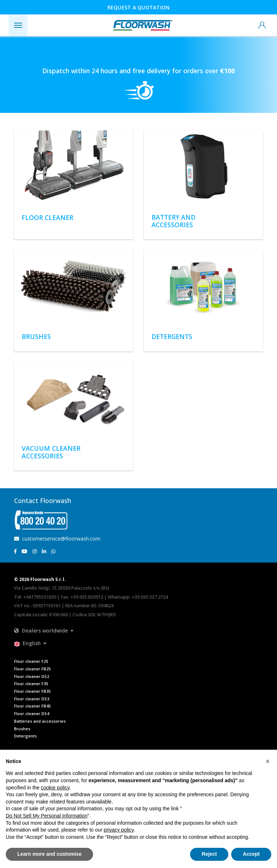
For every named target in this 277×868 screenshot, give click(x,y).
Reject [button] (209, 854)
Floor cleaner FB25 (32, 669)
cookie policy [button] (55, 788)
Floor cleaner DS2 (32, 676)
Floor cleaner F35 (31, 684)
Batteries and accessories (40, 721)
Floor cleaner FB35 (32, 691)
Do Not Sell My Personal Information (47, 816)
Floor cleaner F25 (31, 661)
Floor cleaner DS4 (32, 713)
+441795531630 (40, 597)
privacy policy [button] (119, 830)
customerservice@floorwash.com (57, 539)
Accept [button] (251, 854)
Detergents (25, 736)
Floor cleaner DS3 (32, 699)
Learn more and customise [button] (49, 854)
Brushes (22, 729)
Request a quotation (139, 7)
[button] (44, 631)
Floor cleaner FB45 (32, 706)
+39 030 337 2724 (150, 597)
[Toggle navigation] (18, 25)
